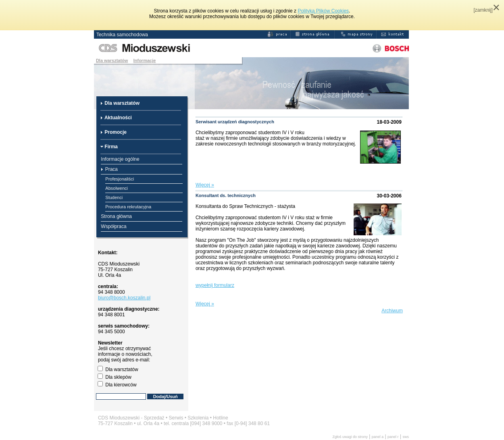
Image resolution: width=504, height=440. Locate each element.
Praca (109, 169)
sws (406, 437)
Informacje (145, 60)
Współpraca (114, 226)
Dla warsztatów (112, 60)
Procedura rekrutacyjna (128, 207)
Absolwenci (117, 188)
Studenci (114, 197)
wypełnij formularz (215, 285)
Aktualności (116, 118)
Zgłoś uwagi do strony (350, 437)
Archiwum (392, 311)
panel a (378, 437)
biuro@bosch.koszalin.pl (124, 298)
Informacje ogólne (120, 159)
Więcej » (205, 185)
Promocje (114, 132)
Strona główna (116, 216)
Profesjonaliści (120, 179)
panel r (393, 437)
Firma (109, 147)
